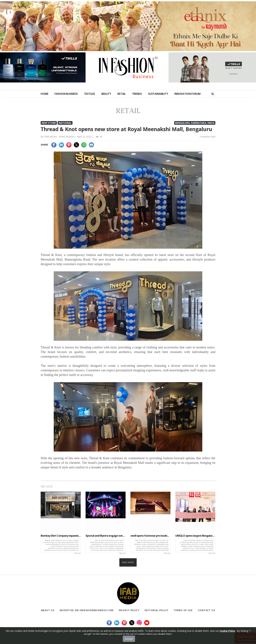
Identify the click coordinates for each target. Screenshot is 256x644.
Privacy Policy (129, 610)
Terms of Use (183, 610)
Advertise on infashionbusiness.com (87, 610)
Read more (128, 562)
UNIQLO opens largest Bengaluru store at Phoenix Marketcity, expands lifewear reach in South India (195, 536)
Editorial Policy (156, 610)
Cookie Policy (227, 641)
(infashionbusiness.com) (153, 635)
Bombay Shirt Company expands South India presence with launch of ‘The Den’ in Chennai (61, 536)
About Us (48, 610)
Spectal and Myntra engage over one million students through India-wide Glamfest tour (106, 536)
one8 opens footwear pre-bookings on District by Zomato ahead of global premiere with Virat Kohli (150, 536)
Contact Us (206, 610)
